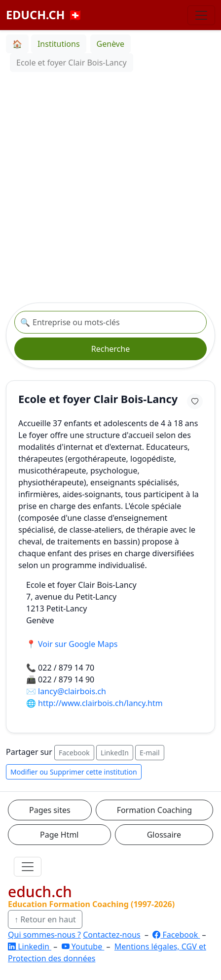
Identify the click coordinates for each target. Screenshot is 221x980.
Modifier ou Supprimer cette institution (74, 772)
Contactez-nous (112, 935)
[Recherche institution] (110, 322)
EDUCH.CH (44, 15)
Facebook (74, 753)
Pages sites (50, 810)
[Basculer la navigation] (201, 15)
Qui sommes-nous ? (44, 935)
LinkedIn (115, 753)
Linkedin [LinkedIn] (30, 946)
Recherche (110, 349)
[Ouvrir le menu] (28, 867)
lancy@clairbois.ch (72, 691)
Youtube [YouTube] (83, 946)
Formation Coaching (154, 810)
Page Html (59, 835)
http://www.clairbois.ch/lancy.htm (100, 703)
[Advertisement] (110, 187)
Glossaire (164, 835)
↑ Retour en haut (45, 919)
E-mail (149, 753)
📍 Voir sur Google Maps (72, 644)
